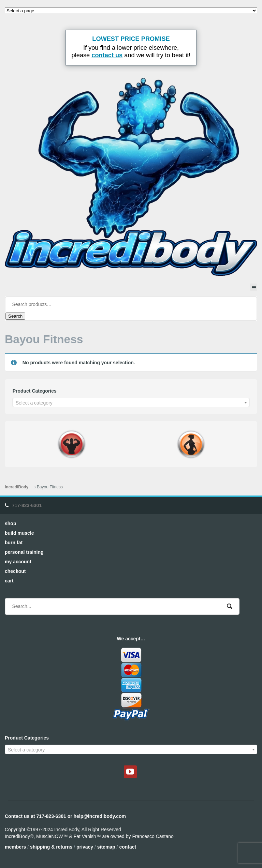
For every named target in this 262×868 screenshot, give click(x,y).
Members (15, 847)
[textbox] (131, 403)
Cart (9, 581)
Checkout (15, 571)
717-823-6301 (27, 505)
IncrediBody (17, 487)
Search (15, 316)
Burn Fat (14, 543)
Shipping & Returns (51, 847)
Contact (128, 847)
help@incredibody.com (100, 816)
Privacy (85, 847)
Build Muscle (19, 533)
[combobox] (131, 402)
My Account (18, 562)
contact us (107, 55)
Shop (10, 523)
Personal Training (24, 552)
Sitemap (106, 847)
